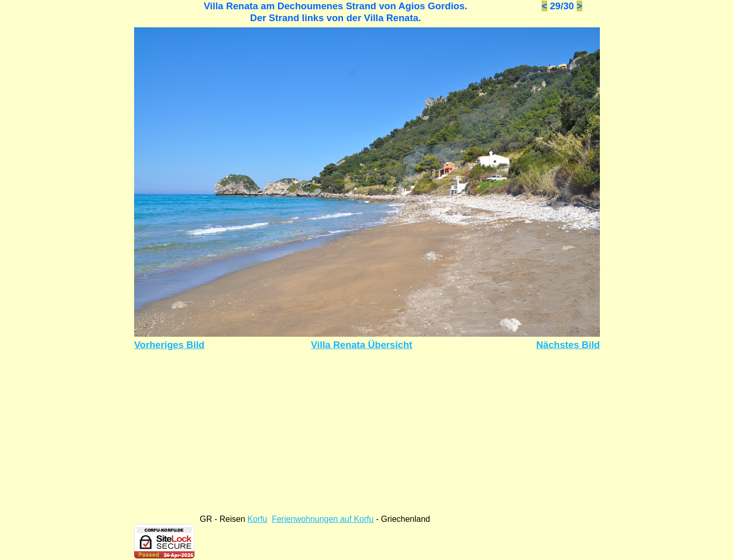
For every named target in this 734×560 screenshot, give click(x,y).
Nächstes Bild (568, 345)
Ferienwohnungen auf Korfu (323, 519)
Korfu (257, 519)
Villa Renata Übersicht (362, 345)
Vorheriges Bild (169, 345)
